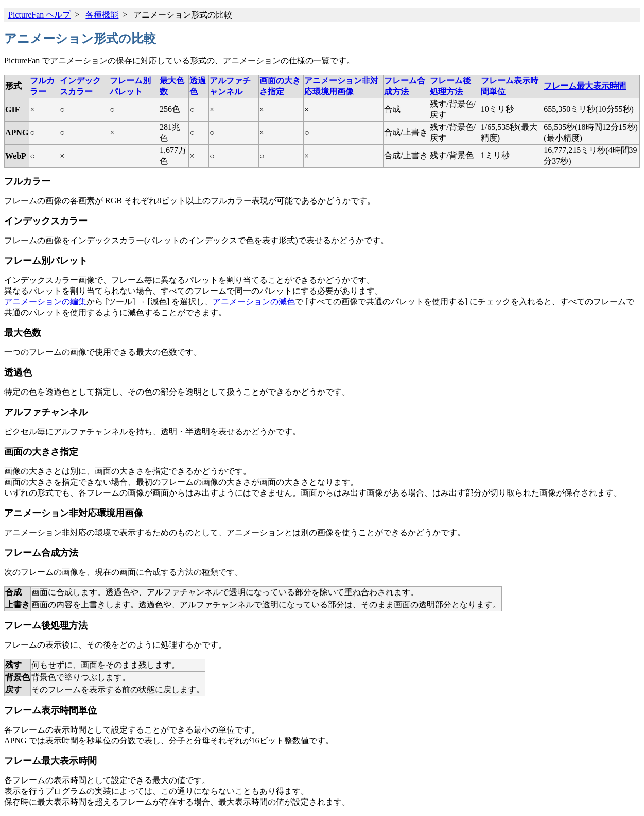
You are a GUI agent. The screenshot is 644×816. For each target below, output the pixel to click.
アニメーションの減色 (254, 302)
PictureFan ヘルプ (39, 15)
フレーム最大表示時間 (585, 86)
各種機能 (102, 15)
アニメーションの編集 (45, 302)
